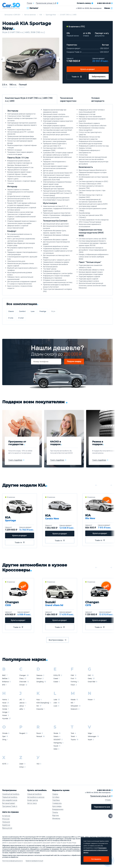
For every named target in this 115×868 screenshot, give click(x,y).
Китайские (6, 816)
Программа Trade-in (10, 806)
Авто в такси (32, 803)
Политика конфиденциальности (12, 861)
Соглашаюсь (96, 859)
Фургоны (56, 815)
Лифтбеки (56, 800)
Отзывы (108, 800)
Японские (6, 819)
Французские (7, 828)
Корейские (6, 825)
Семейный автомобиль (11, 794)
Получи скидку (74, 361)
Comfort (22, 311)
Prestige (43, 311)
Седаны (55, 794)
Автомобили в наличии (36, 797)
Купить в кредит (88, 69)
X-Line (11, 318)
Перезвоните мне (102, 807)
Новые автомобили (34, 794)
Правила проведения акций (34, 861)
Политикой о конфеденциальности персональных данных (96, 850)
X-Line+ (21, 318)
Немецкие (6, 822)
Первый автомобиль (10, 797)
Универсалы (57, 803)
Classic (11, 311)
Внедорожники (58, 809)
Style (53, 311)
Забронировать (99, 77)
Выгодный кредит (9, 803)
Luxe (33, 311)
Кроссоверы (57, 806)
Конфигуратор (33, 800)
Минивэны (56, 818)
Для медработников (10, 800)
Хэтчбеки (56, 797)
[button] (59, 59)
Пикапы (55, 812)
